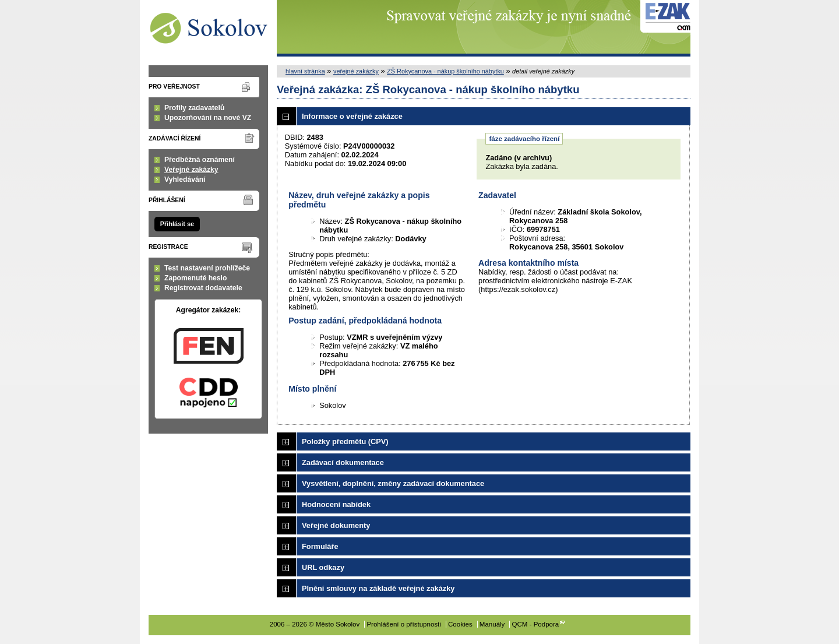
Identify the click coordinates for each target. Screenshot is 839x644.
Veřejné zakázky (191, 170)
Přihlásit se (177, 224)
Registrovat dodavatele (203, 288)
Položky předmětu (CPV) (345, 441)
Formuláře (320, 546)
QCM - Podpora (536, 624)
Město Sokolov (208, 28)
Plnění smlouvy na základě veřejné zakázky (378, 588)
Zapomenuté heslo (195, 278)
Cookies (460, 624)
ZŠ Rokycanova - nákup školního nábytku (445, 71)
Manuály (492, 624)
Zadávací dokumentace (343, 462)
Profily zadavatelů (194, 108)
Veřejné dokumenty (336, 525)
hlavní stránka (305, 71)
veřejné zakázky (356, 71)
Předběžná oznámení (200, 160)
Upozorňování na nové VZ (208, 118)
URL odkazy (323, 567)
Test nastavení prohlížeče (207, 268)
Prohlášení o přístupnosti (403, 624)
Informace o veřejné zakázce (352, 116)
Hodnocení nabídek (336, 504)
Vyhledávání (185, 180)
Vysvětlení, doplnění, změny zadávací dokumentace (393, 483)
